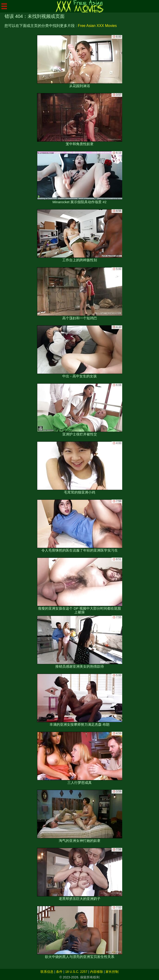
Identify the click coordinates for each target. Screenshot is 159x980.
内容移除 (97, 972)
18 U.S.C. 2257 (76, 972)
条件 (59, 972)
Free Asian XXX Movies (97, 26)
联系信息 (47, 972)
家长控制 (112, 972)
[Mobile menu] (4, 6)
